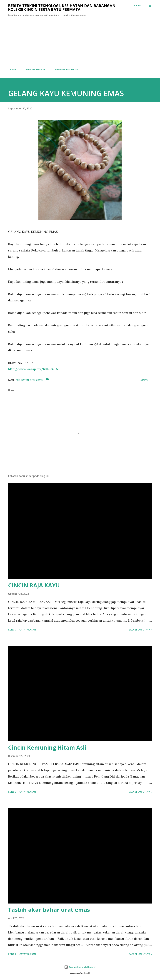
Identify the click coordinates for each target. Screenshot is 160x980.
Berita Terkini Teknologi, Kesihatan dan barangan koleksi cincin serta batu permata (62, 7)
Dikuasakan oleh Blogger (80, 967)
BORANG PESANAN (34, 70)
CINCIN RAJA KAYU (34, 585)
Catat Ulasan (28, 630)
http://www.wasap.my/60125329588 (35, 369)
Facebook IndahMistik (65, 70)
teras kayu (36, 380)
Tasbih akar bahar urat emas (49, 910)
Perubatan (22, 380)
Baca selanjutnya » (140, 630)
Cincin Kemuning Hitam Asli (47, 747)
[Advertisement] (80, 42)
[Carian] (137, 6)
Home (11, 70)
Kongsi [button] (144, 380)
